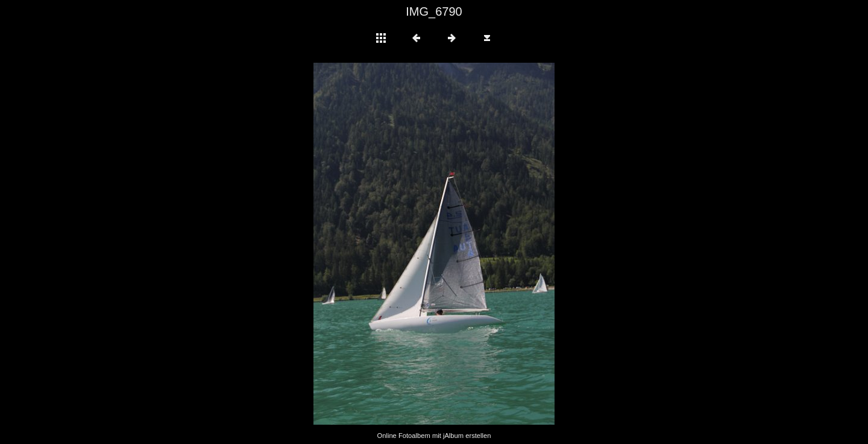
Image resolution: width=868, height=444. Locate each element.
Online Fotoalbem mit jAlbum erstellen (434, 436)
